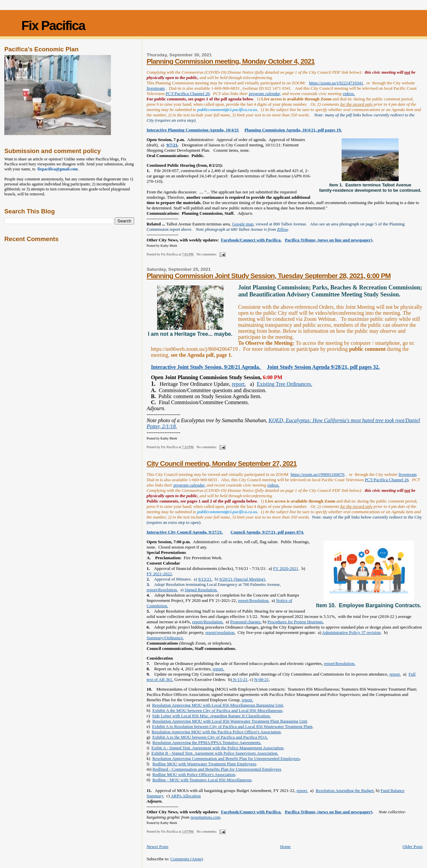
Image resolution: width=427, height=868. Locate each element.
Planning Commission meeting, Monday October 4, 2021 (231, 61)
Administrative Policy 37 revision (351, 632)
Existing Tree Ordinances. (284, 384)
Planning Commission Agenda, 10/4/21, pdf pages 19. (293, 130)
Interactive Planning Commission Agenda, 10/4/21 (193, 130)
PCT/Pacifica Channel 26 (188, 94)
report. (239, 384)
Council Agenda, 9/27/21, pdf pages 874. (267, 532)
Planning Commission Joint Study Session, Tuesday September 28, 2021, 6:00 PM (268, 276)
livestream (155, 88)
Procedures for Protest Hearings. (296, 622)
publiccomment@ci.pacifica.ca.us (227, 110)
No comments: (207, 254)
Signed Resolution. (201, 590)
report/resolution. (221, 632)
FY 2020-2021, (286, 568)
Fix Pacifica (53, 26)
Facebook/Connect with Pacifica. (251, 240)
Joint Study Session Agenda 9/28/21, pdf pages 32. (323, 367)
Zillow (282, 229)
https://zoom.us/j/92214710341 (336, 83)
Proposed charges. (246, 622)
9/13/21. (205, 579)
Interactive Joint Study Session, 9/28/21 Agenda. (206, 367)
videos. (349, 94)
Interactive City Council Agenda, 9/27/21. (185, 532)
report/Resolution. (162, 590)
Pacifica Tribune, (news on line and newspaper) (329, 240)
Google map (243, 224)
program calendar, (265, 94)
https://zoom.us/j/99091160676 (318, 474)
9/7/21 (172, 145)
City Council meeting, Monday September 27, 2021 (222, 463)
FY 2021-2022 (159, 574)
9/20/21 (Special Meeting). (243, 579)
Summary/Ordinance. (165, 638)
